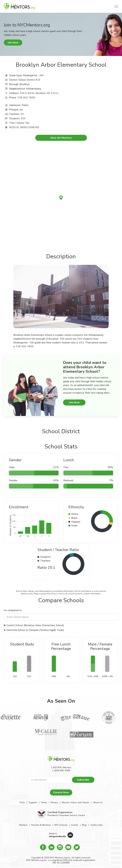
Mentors (23, 825)
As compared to (13, 610)
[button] (116, 6)
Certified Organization (60, 812)
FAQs (22, 803)
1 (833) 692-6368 (61, 771)
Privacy (54, 803)
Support (33, 803)
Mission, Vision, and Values (75, 803)
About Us (98, 803)
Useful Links (97, 825)
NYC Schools (61, 825)
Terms (44, 803)
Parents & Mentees (41, 825)
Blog (84, 825)
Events (75, 825)
